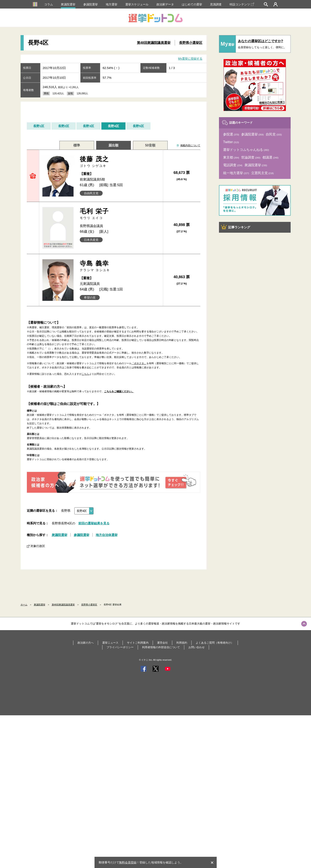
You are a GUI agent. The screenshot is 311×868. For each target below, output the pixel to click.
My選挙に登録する (190, 59)
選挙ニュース (110, 643)
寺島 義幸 (120, 266)
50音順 (150, 145)
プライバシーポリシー (120, 647)
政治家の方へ (86, 643)
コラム (49, 4)
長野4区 (113, 126)
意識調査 (216, 4)
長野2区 (64, 126)
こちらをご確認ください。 (119, 391)
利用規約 (182, 643)
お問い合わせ (197, 647)
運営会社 (162, 643)
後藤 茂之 (120, 162)
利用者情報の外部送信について (161, 647)
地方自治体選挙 (107, 535)
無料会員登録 (128, 862)
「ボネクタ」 (139, 363)
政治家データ (165, 4)
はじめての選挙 (192, 4)
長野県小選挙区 (191, 43)
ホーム (24, 605)
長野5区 (138, 126)
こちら (85, 374)
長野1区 (39, 126)
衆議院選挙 (68, 4)
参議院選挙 (91, 4)
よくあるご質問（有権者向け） (215, 643)
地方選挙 (112, 4)
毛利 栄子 (120, 214)
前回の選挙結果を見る (94, 523)
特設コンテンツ (242, 4)
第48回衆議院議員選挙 (154, 43)
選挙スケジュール (137, 4)
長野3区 (88, 126)
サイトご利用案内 (138, 643)
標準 (77, 145)
